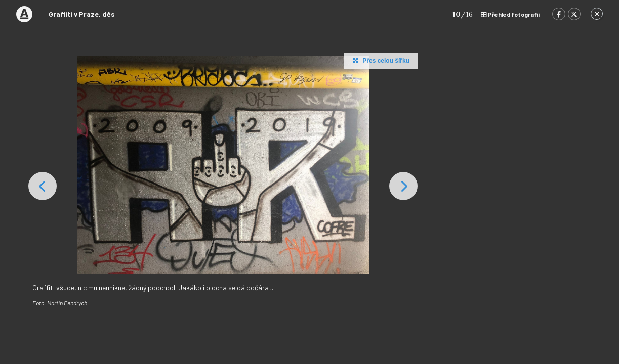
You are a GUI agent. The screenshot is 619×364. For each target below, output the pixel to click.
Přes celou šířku (380, 60)
